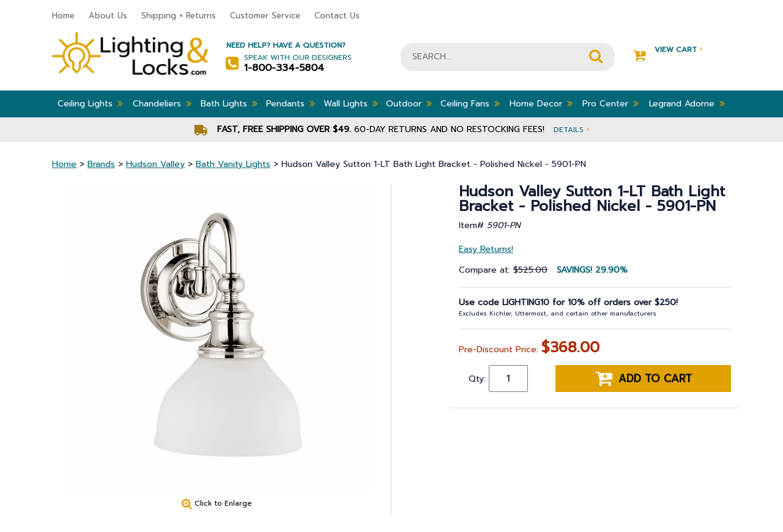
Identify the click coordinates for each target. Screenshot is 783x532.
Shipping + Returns (179, 16)
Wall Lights (351, 103)
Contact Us (337, 16)
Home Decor (541, 103)
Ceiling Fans (470, 103)
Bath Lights (229, 103)
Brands (101, 164)
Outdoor (409, 103)
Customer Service (265, 16)
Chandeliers (162, 103)
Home (63, 16)
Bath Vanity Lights (233, 164)
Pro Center (610, 103)
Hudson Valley (155, 164)
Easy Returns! (486, 249)
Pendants (291, 103)
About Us (108, 16)
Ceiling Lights (90, 103)
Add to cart (644, 379)
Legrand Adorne (687, 103)
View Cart (668, 50)
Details (571, 129)
